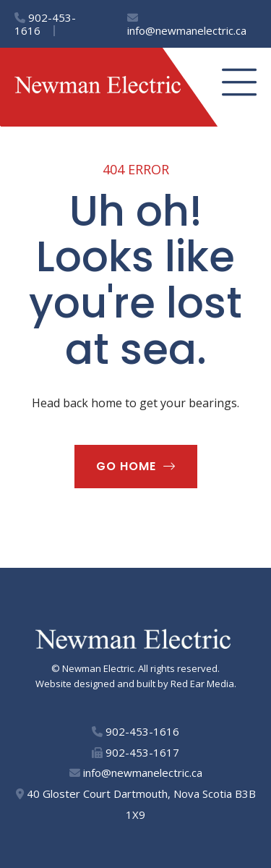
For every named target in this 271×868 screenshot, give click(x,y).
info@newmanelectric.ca (187, 25)
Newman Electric (98, 668)
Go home (126, 466)
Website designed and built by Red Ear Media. (136, 684)
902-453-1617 (135, 752)
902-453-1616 (45, 24)
